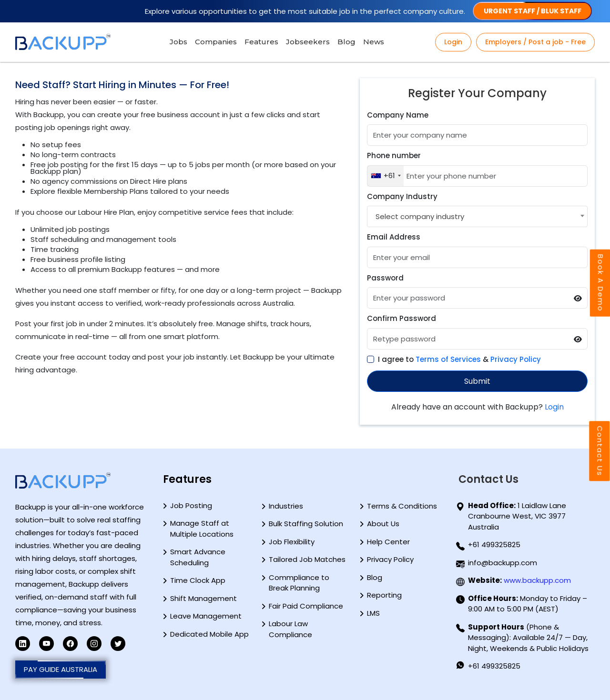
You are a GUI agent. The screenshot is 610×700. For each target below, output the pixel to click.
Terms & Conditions (402, 506)
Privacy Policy (516, 359)
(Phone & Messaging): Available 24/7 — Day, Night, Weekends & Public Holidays (528, 638)
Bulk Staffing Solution (306, 524)
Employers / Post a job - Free (535, 42)
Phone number (394, 155)
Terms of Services (448, 359)
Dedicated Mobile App (209, 634)
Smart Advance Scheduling (198, 557)
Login (453, 42)
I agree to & (459, 359)
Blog (346, 42)
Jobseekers (308, 42)
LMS (373, 613)
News (374, 42)
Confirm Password (402, 318)
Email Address (394, 237)
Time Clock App (198, 580)
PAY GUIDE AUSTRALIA (61, 670)
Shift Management (203, 598)
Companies (216, 42)
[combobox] (386, 176)
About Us (383, 524)
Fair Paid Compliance (306, 606)
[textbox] (419, 216)
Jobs (178, 42)
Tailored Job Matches (307, 559)
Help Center (388, 542)
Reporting (384, 595)
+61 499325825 (494, 545)
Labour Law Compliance (290, 629)
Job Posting (191, 505)
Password (385, 278)
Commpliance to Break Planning (299, 583)
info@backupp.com (503, 563)
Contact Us (600, 451)
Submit (477, 381)
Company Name (398, 115)
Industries (286, 506)
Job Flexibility (292, 542)
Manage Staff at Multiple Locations (202, 529)
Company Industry (402, 196)
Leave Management (206, 616)
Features (261, 42)
